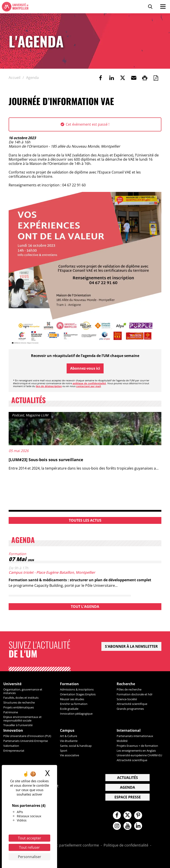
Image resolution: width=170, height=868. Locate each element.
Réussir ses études (72, 699)
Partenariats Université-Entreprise (26, 741)
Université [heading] (12, 684)
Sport (64, 751)
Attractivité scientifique (132, 704)
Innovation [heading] (13, 730)
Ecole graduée (69, 709)
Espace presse (128, 797)
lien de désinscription (49, 386)
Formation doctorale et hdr (135, 694)
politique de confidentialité (89, 383)
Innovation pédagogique (76, 714)
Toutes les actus (85, 520)
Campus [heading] (67, 730)
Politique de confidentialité (126, 845)
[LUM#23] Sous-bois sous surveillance (46, 460)
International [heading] (129, 730)
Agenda (127, 787)
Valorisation (11, 746)
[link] (100, 78)
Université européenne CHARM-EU (139, 755)
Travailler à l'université (18, 725)
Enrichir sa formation (74, 704)
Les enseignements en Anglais (136, 751)
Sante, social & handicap (76, 746)
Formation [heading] (69, 684)
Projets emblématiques (19, 707)
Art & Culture (69, 736)
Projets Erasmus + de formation (137, 746)
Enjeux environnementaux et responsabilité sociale (22, 719)
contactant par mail (88, 386)
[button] (134, 78)
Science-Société (127, 699)
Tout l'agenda (85, 607)
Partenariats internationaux (135, 736)
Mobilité (122, 741)
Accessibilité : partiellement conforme (68, 845)
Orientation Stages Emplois (78, 694)
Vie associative (70, 755)
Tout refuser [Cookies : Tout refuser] (29, 847)
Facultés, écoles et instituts (21, 698)
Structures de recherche (19, 702)
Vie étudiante (69, 741)
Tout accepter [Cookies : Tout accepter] (30, 838)
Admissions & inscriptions (77, 689)
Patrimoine (11, 712)
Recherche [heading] (126, 684)
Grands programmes (130, 709)
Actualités (127, 778)
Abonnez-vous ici (85, 368)
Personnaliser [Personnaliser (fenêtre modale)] (30, 857)
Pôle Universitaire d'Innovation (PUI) (27, 736)
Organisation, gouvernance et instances (23, 691)
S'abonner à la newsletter (131, 646)
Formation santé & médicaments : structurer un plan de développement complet (80, 580)
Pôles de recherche (129, 689)
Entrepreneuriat (14, 751)
